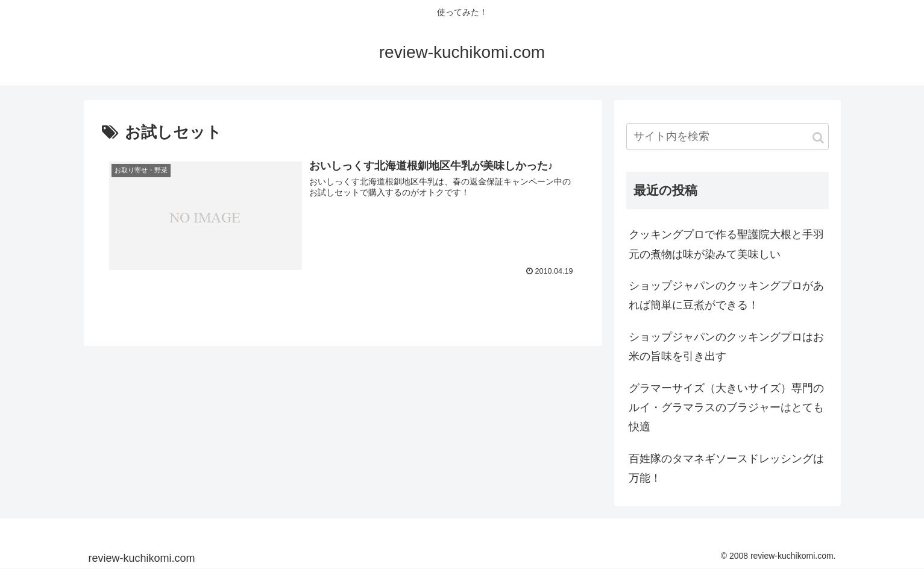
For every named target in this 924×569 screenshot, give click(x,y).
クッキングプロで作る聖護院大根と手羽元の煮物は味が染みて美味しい (726, 244)
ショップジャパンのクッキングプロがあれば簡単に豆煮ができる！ (726, 295)
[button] (818, 138)
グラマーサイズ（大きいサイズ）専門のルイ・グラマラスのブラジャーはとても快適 (726, 408)
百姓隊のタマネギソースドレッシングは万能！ (726, 468)
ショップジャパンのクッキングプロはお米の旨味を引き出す (726, 347)
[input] (728, 137)
